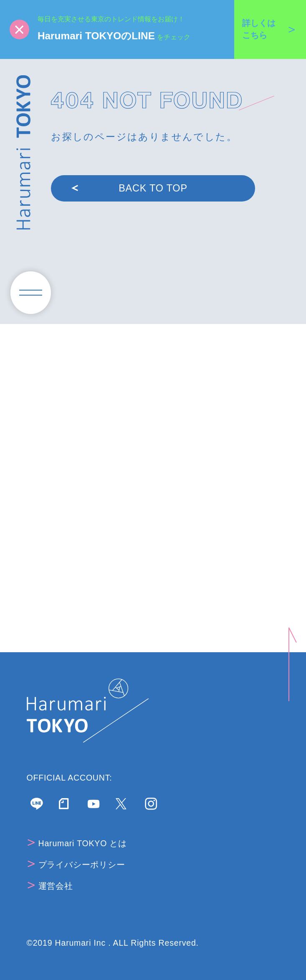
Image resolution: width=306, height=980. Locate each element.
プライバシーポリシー (76, 865)
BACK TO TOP (129, 188)
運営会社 (50, 886)
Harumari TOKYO (24, 152)
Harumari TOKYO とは (77, 843)
